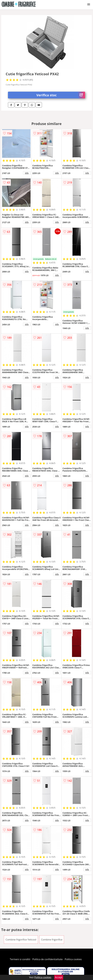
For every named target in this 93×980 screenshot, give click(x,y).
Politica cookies (73, 959)
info (27, 173)
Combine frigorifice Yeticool (21, 940)
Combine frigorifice (52, 940)
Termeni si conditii (20, 959)
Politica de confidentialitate (47, 959)
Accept (59, 977)
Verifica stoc (61, 95)
